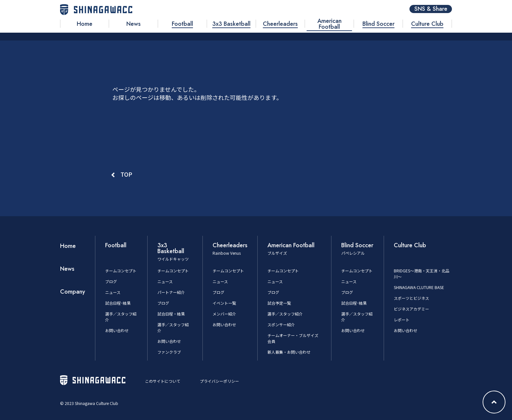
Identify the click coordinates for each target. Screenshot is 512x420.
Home (68, 246)
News (67, 269)
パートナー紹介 (171, 292)
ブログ (111, 281)
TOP (126, 174)
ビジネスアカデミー (411, 309)
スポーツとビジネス (411, 298)
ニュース (113, 292)
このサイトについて (163, 381)
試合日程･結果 (118, 303)
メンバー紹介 (224, 314)
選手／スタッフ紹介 (285, 314)
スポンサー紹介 (281, 324)
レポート (402, 320)
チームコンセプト (121, 271)
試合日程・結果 (171, 314)
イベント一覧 (224, 303)
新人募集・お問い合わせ (289, 352)
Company (73, 292)
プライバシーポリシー (219, 381)
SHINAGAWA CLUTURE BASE (419, 287)
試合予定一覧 (279, 303)
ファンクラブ (169, 352)
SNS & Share (431, 9)
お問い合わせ (117, 330)
